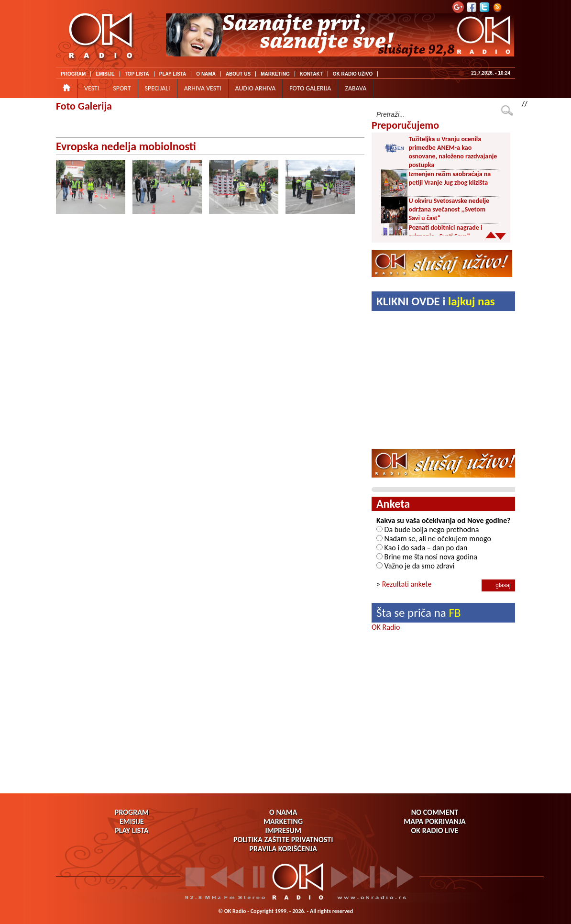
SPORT (122, 88)
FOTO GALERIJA (310, 88)
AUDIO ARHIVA (256, 88)
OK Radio (386, 627)
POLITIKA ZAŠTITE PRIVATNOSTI (283, 840)
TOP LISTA (137, 74)
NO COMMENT (435, 812)
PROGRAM (73, 74)
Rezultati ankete (407, 584)
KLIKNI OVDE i (436, 301)
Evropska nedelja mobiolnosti (126, 146)
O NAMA (206, 74)
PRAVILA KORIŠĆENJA (283, 849)
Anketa (393, 504)
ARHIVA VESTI (203, 88)
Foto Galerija (84, 106)
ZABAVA (356, 88)
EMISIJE (105, 74)
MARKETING (275, 74)
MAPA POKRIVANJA (434, 821)
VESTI (92, 88)
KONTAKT (311, 74)
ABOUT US (238, 74)
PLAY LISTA (173, 74)
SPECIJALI (158, 88)
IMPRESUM (283, 830)
